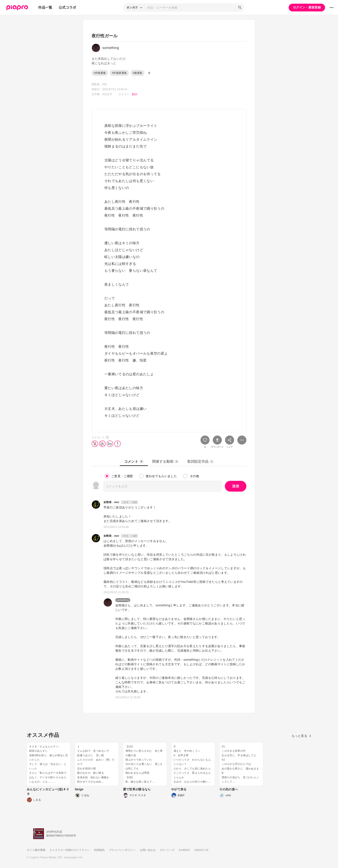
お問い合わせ (148, 850)
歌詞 (135, 94)
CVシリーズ (167, 850)
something (123, 600)
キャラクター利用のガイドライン (70, 850)
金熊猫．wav (111, 502)
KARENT (185, 850)
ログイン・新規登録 (307, 7)
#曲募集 (138, 73)
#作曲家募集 (119, 73)
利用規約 (99, 850)
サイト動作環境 (36, 850)
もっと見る (301, 736)
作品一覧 (45, 7)
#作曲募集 (100, 73)
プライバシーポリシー (122, 850)
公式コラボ (67, 7)
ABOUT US (201, 850)
